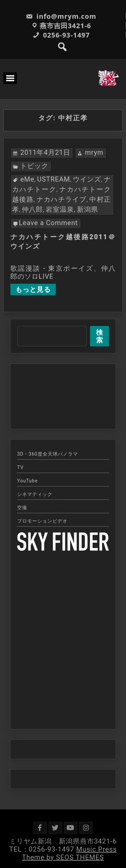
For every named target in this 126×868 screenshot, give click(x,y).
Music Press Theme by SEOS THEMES (70, 853)
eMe (28, 179)
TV (20, 467)
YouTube (27, 481)
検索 (100, 336)
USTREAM (53, 179)
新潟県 (88, 209)
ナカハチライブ (62, 199)
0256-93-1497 (61, 35)
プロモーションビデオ (42, 521)
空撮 (22, 508)
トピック (34, 166)
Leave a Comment (48, 223)
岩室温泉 (60, 209)
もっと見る (33, 289)
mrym (94, 152)
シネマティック (35, 494)
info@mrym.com (61, 16)
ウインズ (87, 179)
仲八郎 (32, 209)
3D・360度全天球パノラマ (48, 454)
